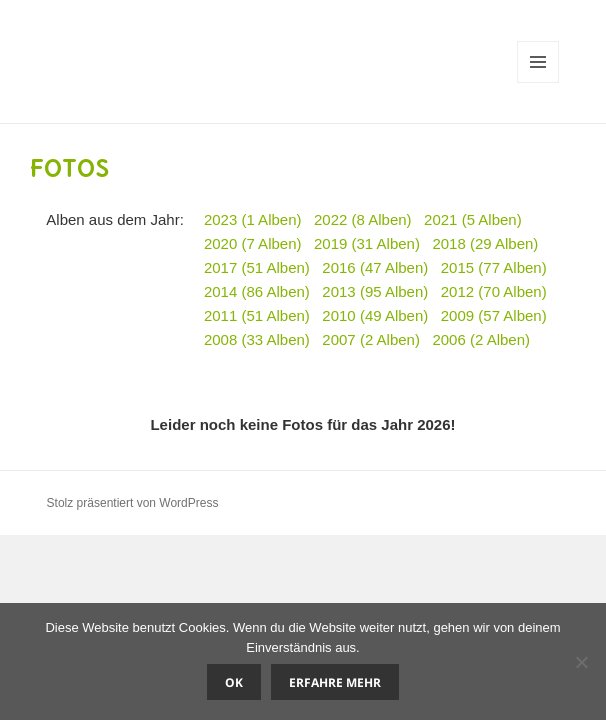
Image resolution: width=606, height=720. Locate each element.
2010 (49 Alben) (375, 315)
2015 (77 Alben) (494, 267)
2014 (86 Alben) (257, 291)
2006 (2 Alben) (481, 339)
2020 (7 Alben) (253, 243)
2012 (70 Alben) (494, 291)
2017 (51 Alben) (257, 267)
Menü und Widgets (538, 82)
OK (234, 682)
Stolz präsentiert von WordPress (133, 503)
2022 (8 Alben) (363, 219)
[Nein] (581, 662)
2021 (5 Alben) (473, 219)
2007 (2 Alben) (371, 339)
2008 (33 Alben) (257, 339)
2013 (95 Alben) (375, 291)
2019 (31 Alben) (367, 243)
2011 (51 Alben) (257, 315)
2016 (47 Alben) (375, 267)
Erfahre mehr (335, 682)
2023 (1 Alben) (253, 219)
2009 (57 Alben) (494, 315)
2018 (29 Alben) (485, 243)
